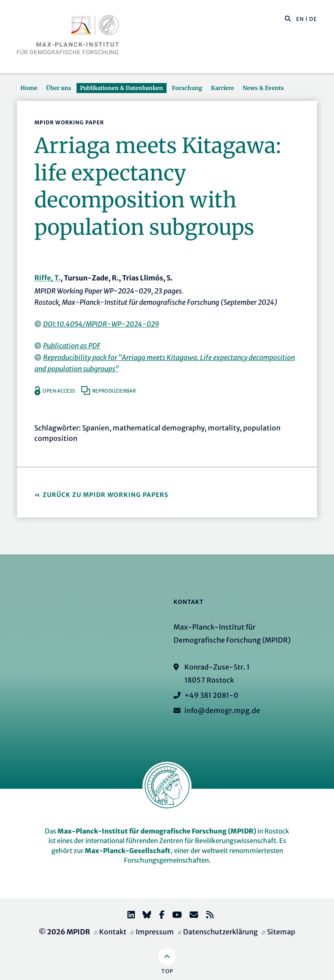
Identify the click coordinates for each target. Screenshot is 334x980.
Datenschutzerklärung (220, 932)
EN (300, 19)
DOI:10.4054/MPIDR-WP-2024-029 (101, 324)
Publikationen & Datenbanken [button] (122, 88)
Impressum (155, 932)
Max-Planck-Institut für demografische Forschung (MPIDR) (157, 831)
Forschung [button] (187, 88)
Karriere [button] (222, 88)
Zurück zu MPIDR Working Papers (105, 495)
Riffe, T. (47, 278)
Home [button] (29, 88)
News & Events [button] (263, 88)
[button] (288, 18)
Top (167, 971)
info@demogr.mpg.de (222, 710)
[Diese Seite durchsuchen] (283, 19)
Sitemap (281, 932)
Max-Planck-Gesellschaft (128, 851)
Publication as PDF (72, 346)
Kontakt (113, 932)
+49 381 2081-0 (211, 695)
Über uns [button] (59, 88)
